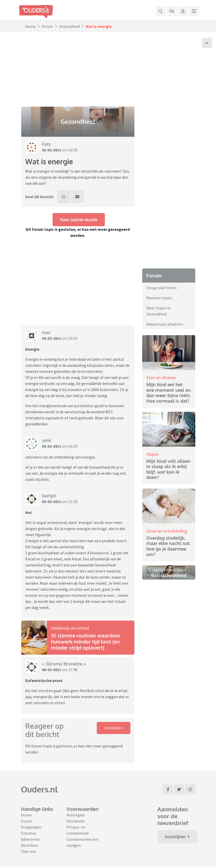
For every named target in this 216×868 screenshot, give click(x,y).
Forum (47, 26)
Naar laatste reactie (79, 220)
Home (30, 26)
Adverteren (31, 839)
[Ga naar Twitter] (179, 789)
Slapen (152, 454)
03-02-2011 (52, 150)
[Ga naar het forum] (172, 11)
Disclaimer (76, 821)
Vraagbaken (31, 827)
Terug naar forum (161, 288)
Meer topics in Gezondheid (158, 311)
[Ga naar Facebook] (168, 789)
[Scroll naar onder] (207, 43)
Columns (29, 833)
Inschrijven (177, 837)
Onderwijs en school (70, 628)
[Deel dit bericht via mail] (77, 197)
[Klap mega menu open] (194, 11)
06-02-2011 (52, 670)
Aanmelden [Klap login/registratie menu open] (114, 728)
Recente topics (159, 298)
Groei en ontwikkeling (167, 531)
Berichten (30, 845)
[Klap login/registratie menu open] (183, 11)
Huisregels (76, 815)
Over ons (29, 851)
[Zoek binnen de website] (161, 11)
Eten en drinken (161, 378)
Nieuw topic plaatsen (165, 324)
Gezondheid (69, 26)
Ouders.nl (39, 789)
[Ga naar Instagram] (190, 789)
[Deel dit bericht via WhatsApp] (64, 197)
